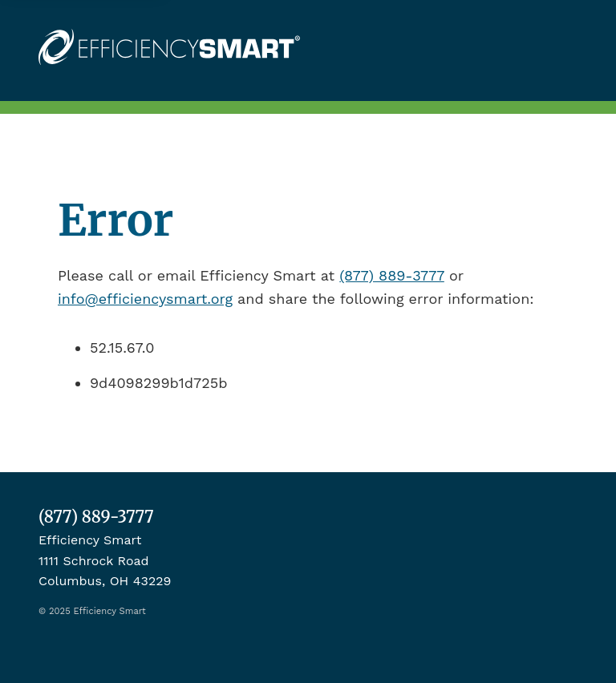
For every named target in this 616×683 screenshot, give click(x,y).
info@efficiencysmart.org (145, 299)
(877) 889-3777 (392, 275)
